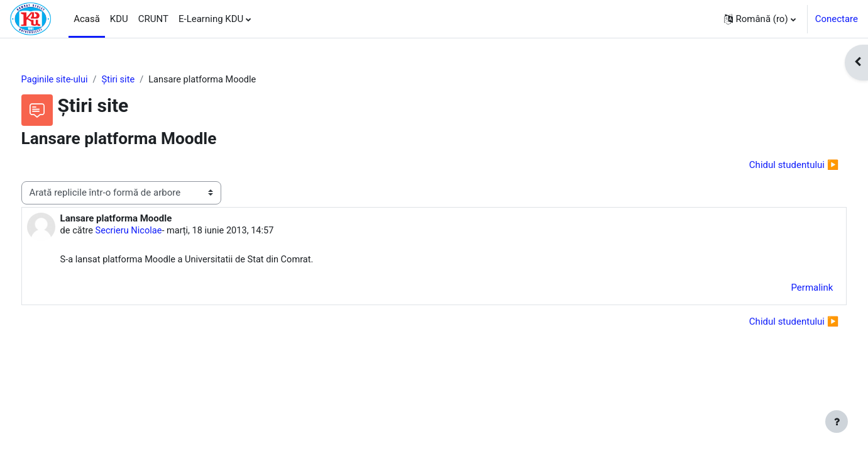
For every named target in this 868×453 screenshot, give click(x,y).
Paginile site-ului (79, 80)
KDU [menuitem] (119, 19)
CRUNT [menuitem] (153, 19)
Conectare (837, 19)
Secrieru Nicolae (154, 232)
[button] (760, 19)
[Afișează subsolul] (837, 422)
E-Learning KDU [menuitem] (211, 19)
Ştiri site (144, 80)
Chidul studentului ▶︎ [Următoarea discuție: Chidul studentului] (770, 165)
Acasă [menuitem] (87, 19)
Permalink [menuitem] (788, 289)
